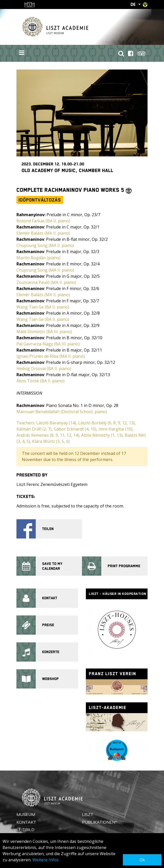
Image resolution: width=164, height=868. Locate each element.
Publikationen (99, 822)
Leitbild (25, 830)
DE (133, 4)
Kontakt (26, 822)
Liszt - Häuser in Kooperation (118, 594)
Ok (142, 860)
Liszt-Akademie (108, 708)
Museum (26, 814)
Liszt (88, 814)
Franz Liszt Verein (113, 674)
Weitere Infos (45, 860)
